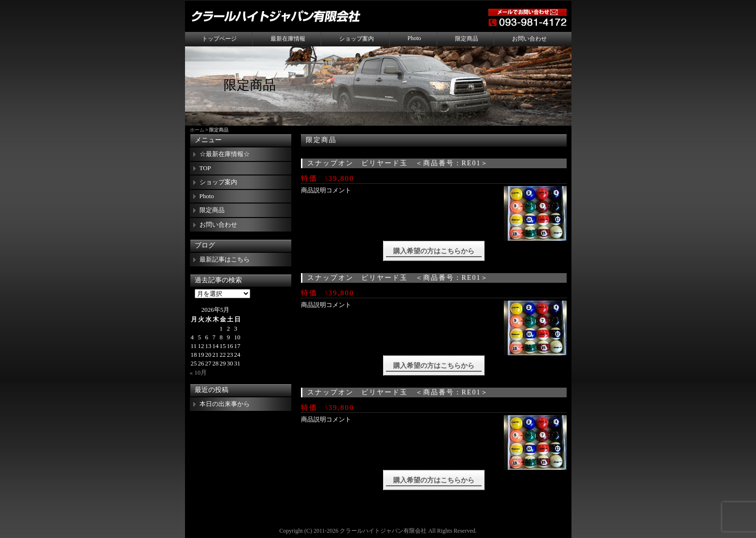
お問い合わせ (529, 39)
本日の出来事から (225, 404)
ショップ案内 (357, 39)
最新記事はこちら (225, 259)
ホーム (197, 130)
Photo (414, 38)
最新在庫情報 (288, 39)
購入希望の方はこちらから (434, 251)
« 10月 (199, 372)
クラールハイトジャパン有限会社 (383, 531)
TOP (205, 168)
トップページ (219, 39)
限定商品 (467, 39)
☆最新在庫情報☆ (225, 154)
